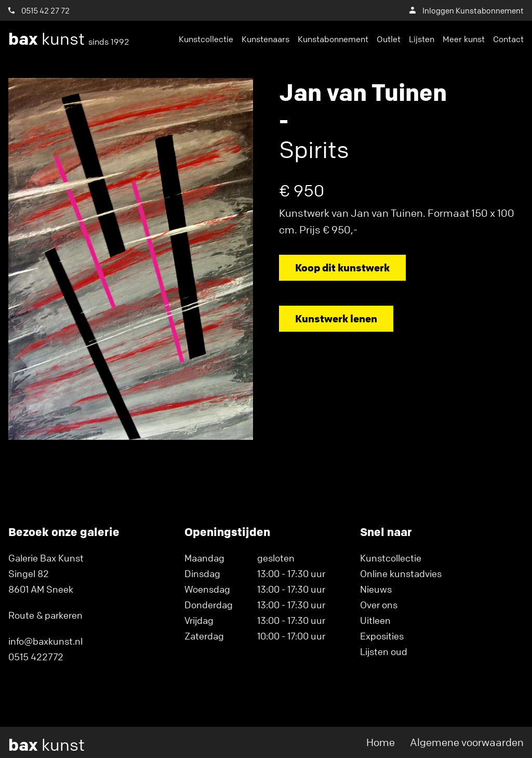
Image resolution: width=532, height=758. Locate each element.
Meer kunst (464, 39)
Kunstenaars (265, 39)
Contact (508, 39)
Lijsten (422, 39)
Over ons (379, 605)
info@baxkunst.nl (45, 641)
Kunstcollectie (206, 39)
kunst (69, 39)
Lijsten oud (384, 651)
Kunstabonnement (333, 39)
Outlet (389, 39)
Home (381, 742)
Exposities (382, 636)
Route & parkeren (45, 615)
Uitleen (375, 620)
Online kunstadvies (401, 573)
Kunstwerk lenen (336, 318)
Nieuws (376, 589)
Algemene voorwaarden (467, 742)
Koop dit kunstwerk (342, 267)
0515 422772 (36, 657)
